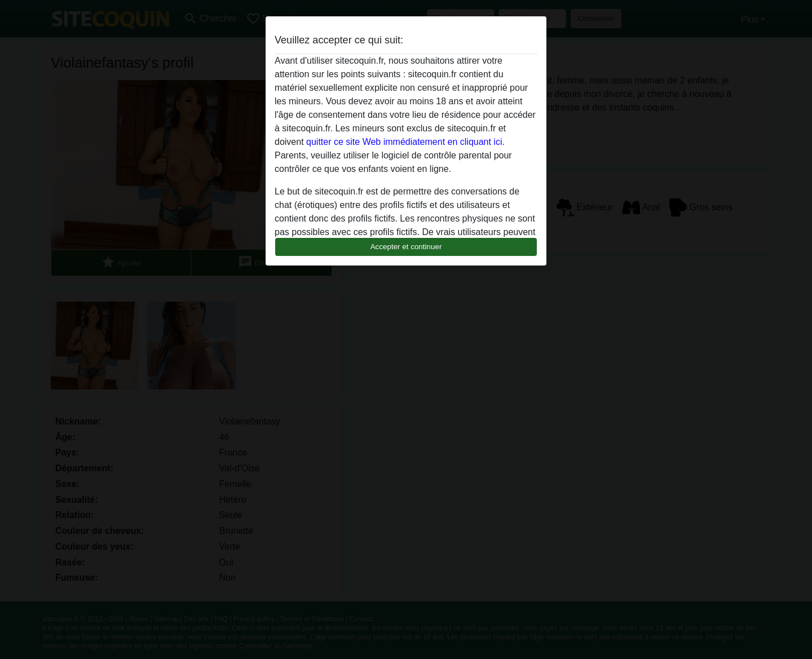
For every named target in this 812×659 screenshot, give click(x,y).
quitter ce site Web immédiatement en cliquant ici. (405, 142)
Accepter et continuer (406, 247)
